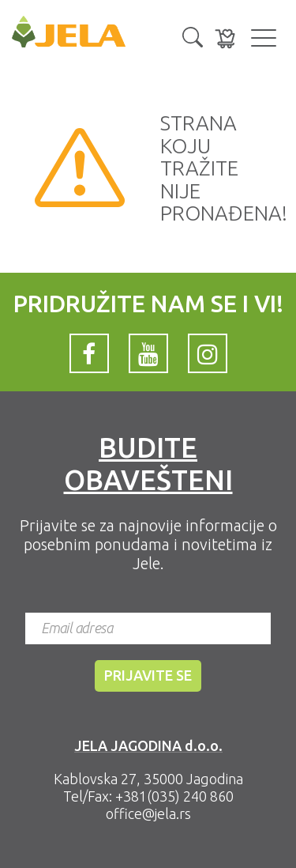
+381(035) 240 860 (174, 796)
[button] (193, 36)
